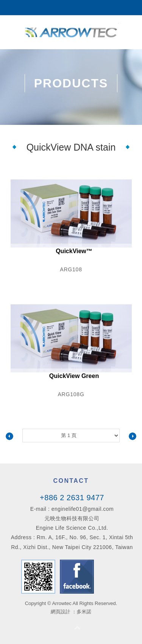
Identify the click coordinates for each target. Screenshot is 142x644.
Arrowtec (71, 32)
